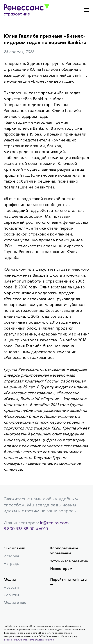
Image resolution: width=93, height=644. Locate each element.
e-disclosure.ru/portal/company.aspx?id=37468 (29, 640)
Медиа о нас (15, 602)
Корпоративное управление (64, 550)
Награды (12, 563)
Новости (11, 587)
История (11, 556)
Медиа (10, 579)
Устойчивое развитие (69, 561)
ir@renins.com (54, 523)
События (11, 595)
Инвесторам (61, 568)
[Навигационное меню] (87, 10)
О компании (14, 548)
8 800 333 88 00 (19, 529)
